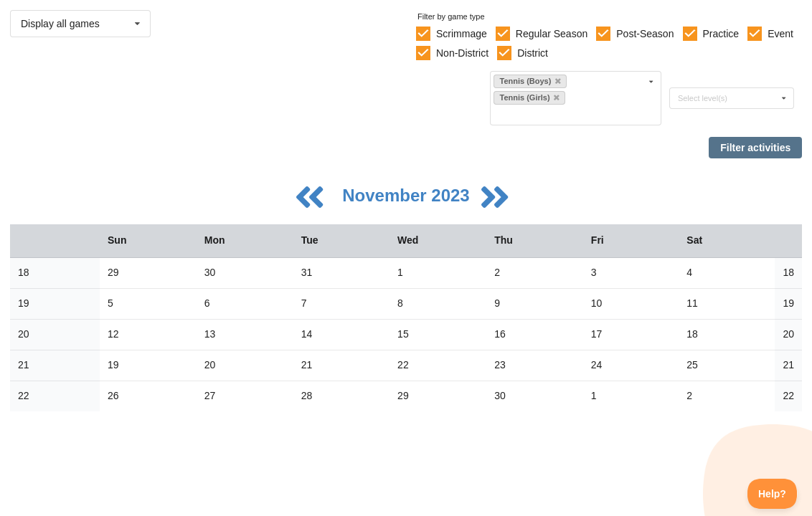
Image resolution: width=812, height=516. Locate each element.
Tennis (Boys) (530, 81)
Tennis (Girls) (529, 97)
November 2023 (408, 195)
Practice (721, 34)
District (533, 53)
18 (24, 272)
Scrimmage (462, 34)
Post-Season (645, 34)
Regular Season (552, 34)
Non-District (462, 53)
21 (24, 365)
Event (780, 34)
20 (24, 334)
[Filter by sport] (570, 114)
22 (24, 396)
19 (24, 303)
